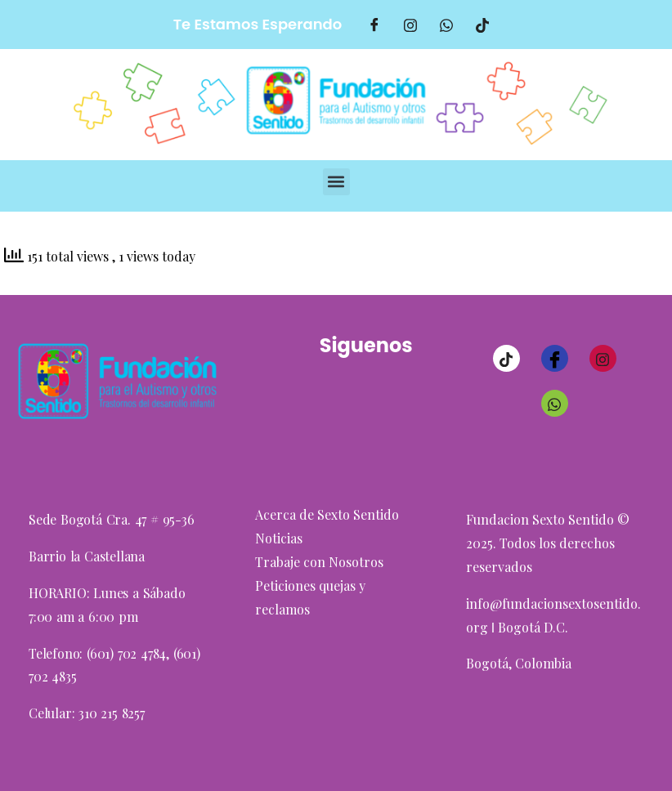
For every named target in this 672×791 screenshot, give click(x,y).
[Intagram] (410, 25)
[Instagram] (603, 358)
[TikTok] (482, 25)
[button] (336, 182)
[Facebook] (374, 25)
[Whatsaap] (446, 25)
